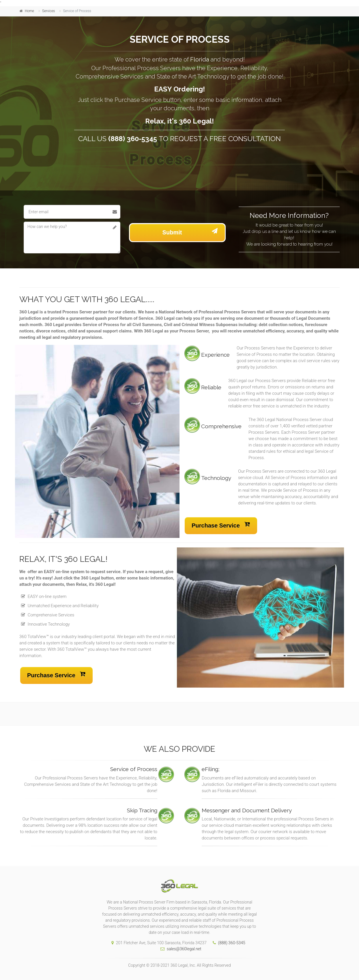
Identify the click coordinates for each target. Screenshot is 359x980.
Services (48, 11)
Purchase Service (221, 524)
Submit (190, 231)
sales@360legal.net (179, 949)
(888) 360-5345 (228, 943)
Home (29, 11)
